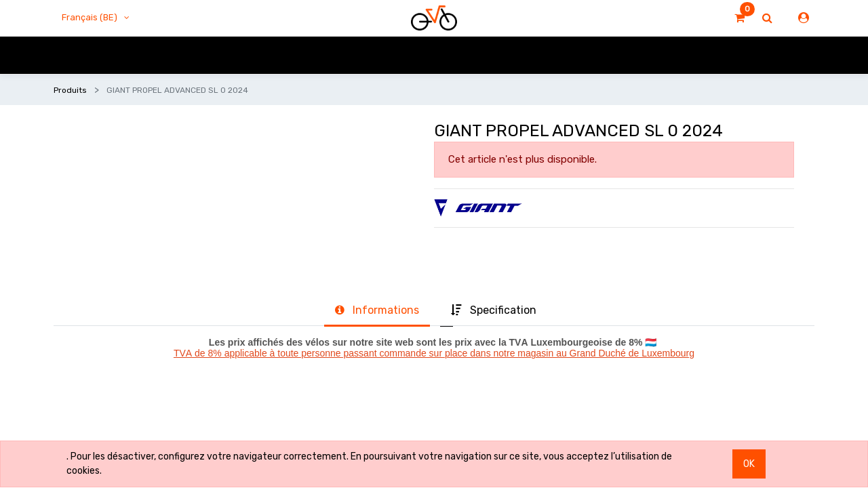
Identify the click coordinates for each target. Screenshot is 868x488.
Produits (70, 90)
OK (749, 464)
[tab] (377, 311)
